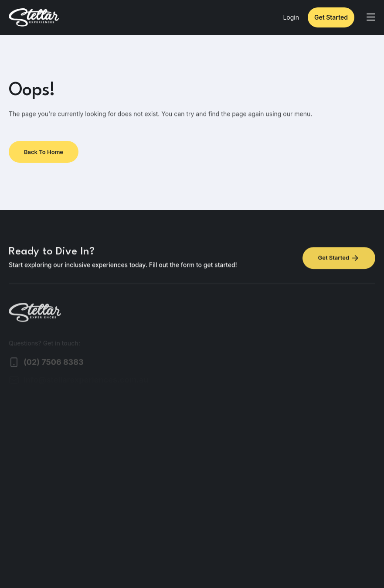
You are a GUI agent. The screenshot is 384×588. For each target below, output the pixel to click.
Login (291, 17)
